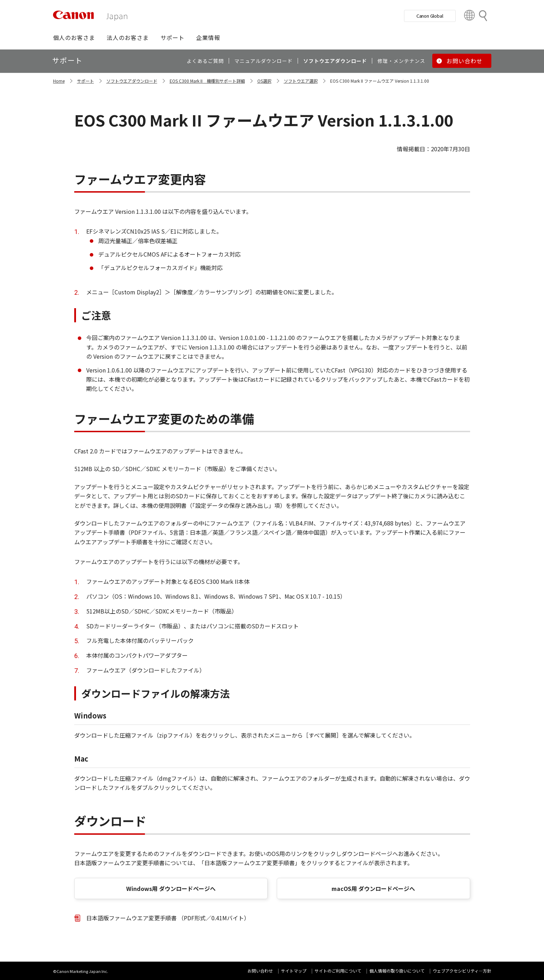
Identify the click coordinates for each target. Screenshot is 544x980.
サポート (86, 81)
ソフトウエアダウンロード (132, 81)
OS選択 (264, 81)
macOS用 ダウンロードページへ (373, 888)
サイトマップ (294, 971)
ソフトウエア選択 (301, 81)
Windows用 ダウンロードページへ (171, 888)
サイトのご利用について (338, 971)
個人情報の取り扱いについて (397, 971)
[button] (74, 37)
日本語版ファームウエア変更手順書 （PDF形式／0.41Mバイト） (168, 918)
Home (59, 81)
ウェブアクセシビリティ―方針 (462, 971)
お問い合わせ (260, 971)
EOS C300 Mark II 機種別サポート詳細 (207, 81)
